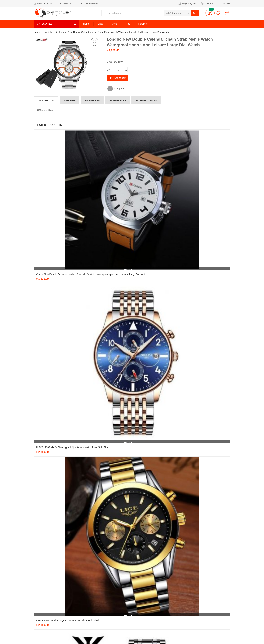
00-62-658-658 (43, 3)
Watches (49, 32)
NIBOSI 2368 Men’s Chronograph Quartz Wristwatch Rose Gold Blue (72, 260)
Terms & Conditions (165, 601)
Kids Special (127, 591)
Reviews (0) (92, 100)
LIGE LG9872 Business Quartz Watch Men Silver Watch (65, 553)
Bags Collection (95, 591)
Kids (128, 24)
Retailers (143, 24)
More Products (146, 100)
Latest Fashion (128, 596)
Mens (114, 24)
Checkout (208, 3)
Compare (119, 88)
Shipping (70, 100)
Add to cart (120, 78)
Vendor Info (118, 100)
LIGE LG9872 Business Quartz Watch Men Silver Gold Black (68, 333)
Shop (100, 24)
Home (86, 24)
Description (46, 100)
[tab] (46, 100)
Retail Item (126, 606)
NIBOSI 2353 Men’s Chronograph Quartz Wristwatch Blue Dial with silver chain (77, 406)
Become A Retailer (87, 3)
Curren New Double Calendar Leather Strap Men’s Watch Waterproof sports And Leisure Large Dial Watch (92, 186)
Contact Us (64, 3)
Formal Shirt (127, 585)
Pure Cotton (127, 601)
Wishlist (225, 3)
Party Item (92, 596)
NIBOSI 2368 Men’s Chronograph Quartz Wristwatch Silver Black (70, 480)
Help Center (161, 591)
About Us (159, 606)
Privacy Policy (162, 585)
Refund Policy (162, 596)
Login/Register (187, 3)
